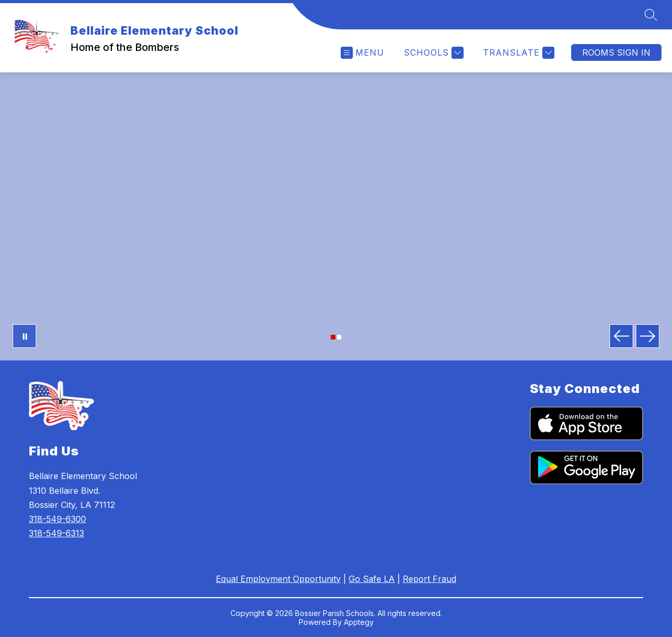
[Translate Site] (517, 53)
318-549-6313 (56, 533)
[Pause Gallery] (24, 336)
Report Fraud (429, 579)
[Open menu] (363, 53)
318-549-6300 (57, 519)
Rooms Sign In (616, 52)
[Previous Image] (621, 336)
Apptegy (359, 622)
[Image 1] (333, 337)
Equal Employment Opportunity (278, 579)
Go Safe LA (372, 579)
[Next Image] (648, 336)
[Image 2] (339, 337)
